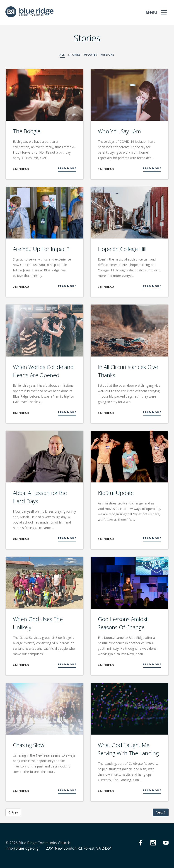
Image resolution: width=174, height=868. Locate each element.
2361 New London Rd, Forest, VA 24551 (79, 848)
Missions (108, 55)
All (62, 55)
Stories (74, 55)
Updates (91, 55)
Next (161, 812)
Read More (67, 168)
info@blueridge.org (22, 848)
